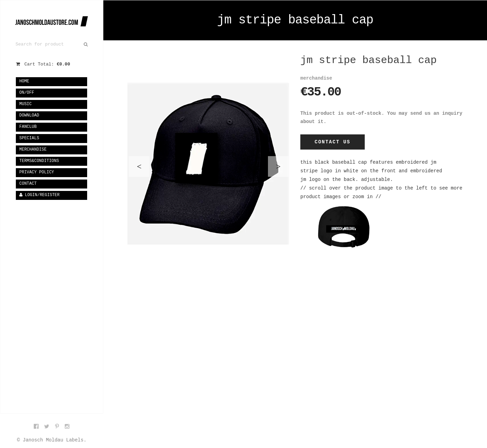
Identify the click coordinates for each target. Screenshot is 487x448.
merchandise (33, 150)
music (25, 104)
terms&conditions (39, 161)
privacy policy (37, 172)
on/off (27, 93)
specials (29, 138)
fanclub (28, 127)
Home (24, 81)
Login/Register (39, 195)
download (29, 115)
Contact (28, 184)
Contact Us (332, 142)
